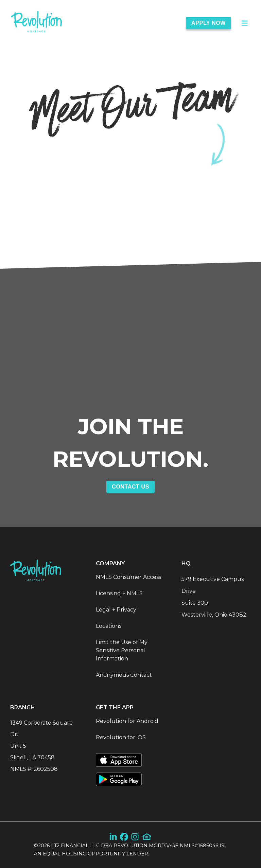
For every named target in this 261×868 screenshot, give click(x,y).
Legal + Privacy (116, 610)
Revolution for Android (127, 721)
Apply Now (208, 23)
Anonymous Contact (124, 675)
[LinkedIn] (113, 837)
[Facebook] (124, 837)
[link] (36, 23)
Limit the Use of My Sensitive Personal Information (122, 650)
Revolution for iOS (121, 737)
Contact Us (130, 487)
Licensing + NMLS (119, 593)
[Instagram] (135, 837)
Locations (109, 626)
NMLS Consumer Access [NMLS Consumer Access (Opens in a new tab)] (128, 577)
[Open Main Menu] (245, 23)
